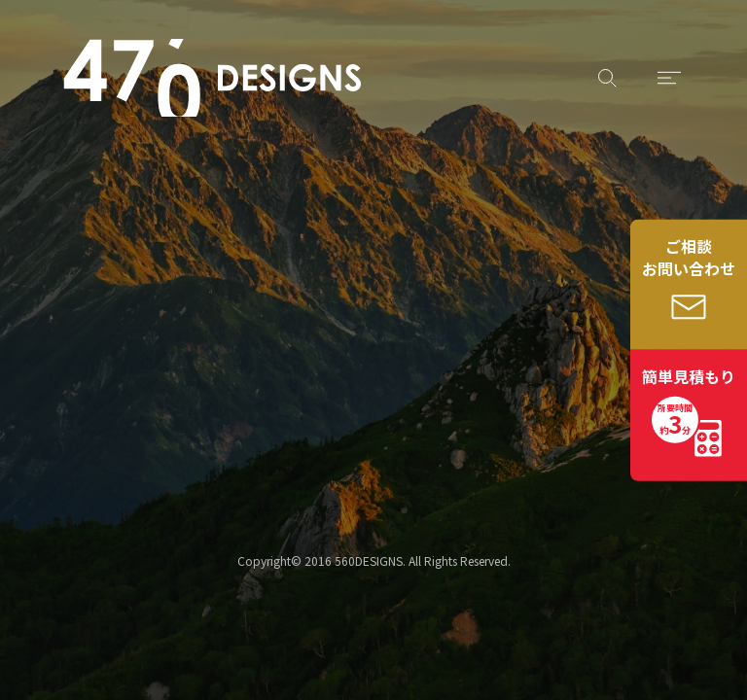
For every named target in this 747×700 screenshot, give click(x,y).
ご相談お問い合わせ (689, 257)
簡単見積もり (689, 403)
